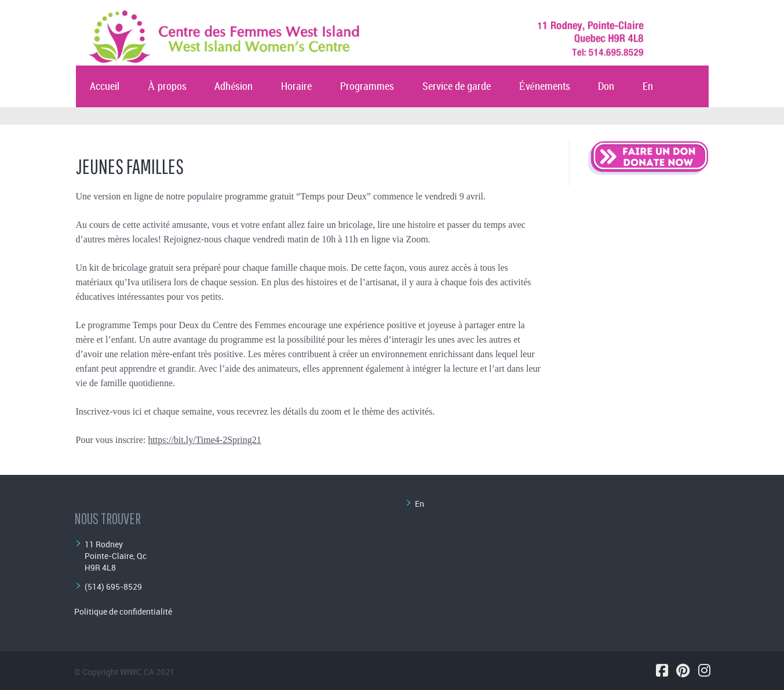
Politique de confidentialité (123, 611)
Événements (545, 87)
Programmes (367, 87)
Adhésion (234, 87)
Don (606, 87)
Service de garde (457, 87)
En (648, 87)
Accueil (105, 87)
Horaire (296, 87)
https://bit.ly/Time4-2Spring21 (204, 440)
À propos (167, 87)
